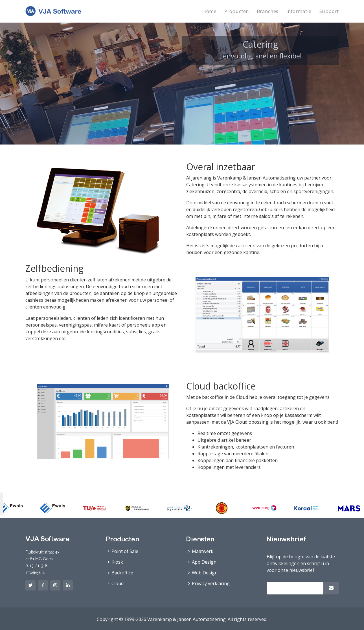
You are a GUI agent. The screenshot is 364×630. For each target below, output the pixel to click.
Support (329, 11)
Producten (237, 11)
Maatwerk (203, 551)
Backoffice (122, 573)
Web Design (205, 573)
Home (209, 11)
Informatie (299, 11)
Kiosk (117, 562)
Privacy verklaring (211, 583)
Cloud (118, 583)
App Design (204, 562)
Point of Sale (125, 551)
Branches (268, 11)
